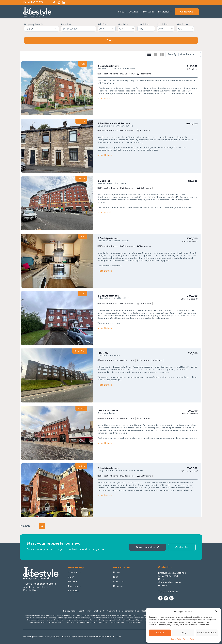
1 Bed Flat (103, 353)
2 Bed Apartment (108, 238)
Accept (160, 633)
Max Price (143, 24)
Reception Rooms (109, 74)
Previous (25, 526)
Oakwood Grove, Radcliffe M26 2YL (113, 241)
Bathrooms (146, 74)
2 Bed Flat (104, 181)
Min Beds (103, 24)
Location (66, 24)
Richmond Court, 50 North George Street (116, 68)
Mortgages (149, 12)
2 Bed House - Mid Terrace (114, 123)
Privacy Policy (189, 639)
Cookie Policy (176, 639)
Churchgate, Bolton (107, 413)
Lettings (73, 582)
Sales (71, 577)
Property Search (34, 24)
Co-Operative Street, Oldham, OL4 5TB (115, 126)
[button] (216, 611)
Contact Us (187, 12)
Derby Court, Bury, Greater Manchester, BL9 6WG (120, 470)
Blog (116, 577)
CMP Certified (110, 611)
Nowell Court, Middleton (109, 356)
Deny (183, 633)
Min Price (123, 24)
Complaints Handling (129, 611)
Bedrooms (130, 74)
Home (117, 572)
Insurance (74, 591)
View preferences (207, 633)
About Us (118, 582)
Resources (119, 586)
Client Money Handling (90, 611)
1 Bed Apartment (108, 411)
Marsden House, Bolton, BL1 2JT (112, 183)
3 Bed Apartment (108, 66)
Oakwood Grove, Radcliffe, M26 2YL (114, 298)
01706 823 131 (36, 2)
